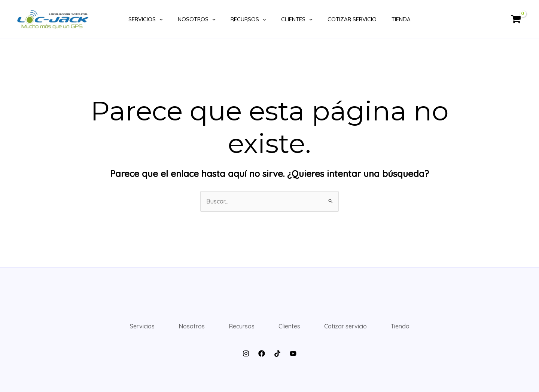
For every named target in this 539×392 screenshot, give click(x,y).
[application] (159, 19)
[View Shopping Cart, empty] (516, 19)
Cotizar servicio (352, 19)
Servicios (146, 19)
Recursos (248, 19)
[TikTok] (277, 353)
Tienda (401, 19)
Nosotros (197, 19)
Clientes (297, 19)
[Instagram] (246, 353)
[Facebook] (262, 353)
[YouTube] (293, 353)
